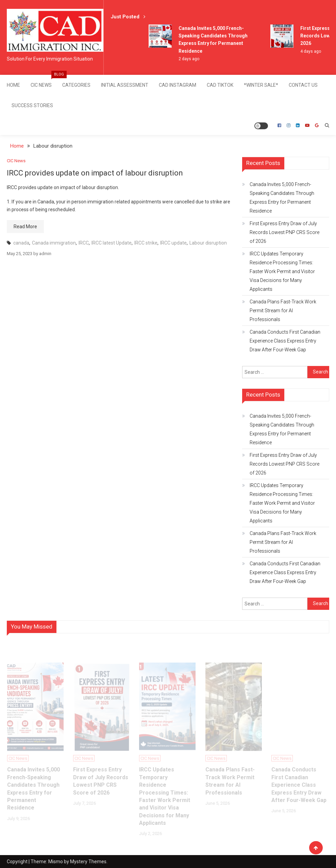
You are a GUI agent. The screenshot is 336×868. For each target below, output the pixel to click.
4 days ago (311, 51)
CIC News (44, 81)
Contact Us (303, 85)
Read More (25, 226)
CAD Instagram (178, 85)
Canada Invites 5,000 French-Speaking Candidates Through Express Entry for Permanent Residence (282, 197)
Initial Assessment (125, 85)
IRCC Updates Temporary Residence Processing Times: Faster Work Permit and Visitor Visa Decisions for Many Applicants (282, 271)
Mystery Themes (88, 861)
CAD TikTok (220, 85)
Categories (76, 85)
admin (45, 253)
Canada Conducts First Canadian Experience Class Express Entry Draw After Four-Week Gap (285, 340)
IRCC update (173, 243)
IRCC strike (146, 243)
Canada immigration (54, 243)
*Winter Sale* (261, 85)
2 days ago (189, 59)
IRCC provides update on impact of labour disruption (95, 173)
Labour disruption (208, 243)
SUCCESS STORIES (32, 105)
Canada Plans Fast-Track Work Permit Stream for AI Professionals (283, 310)
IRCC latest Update (112, 243)
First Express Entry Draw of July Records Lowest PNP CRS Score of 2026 (284, 232)
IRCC (84, 243)
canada (21, 243)
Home (13, 85)
